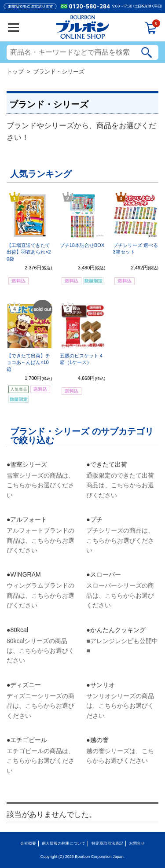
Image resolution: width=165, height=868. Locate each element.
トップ (15, 72)
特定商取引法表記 (107, 843)
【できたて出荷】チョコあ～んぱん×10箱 (28, 362)
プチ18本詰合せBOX (82, 245)
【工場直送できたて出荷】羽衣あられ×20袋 (29, 252)
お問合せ (137, 843)
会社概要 (28, 843)
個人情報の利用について (64, 843)
